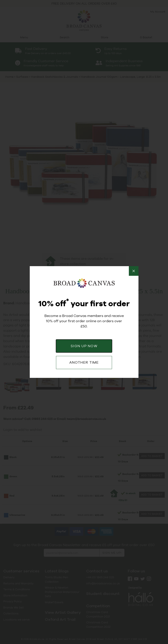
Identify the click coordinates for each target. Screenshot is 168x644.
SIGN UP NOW (84, 346)
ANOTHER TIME (84, 362)
